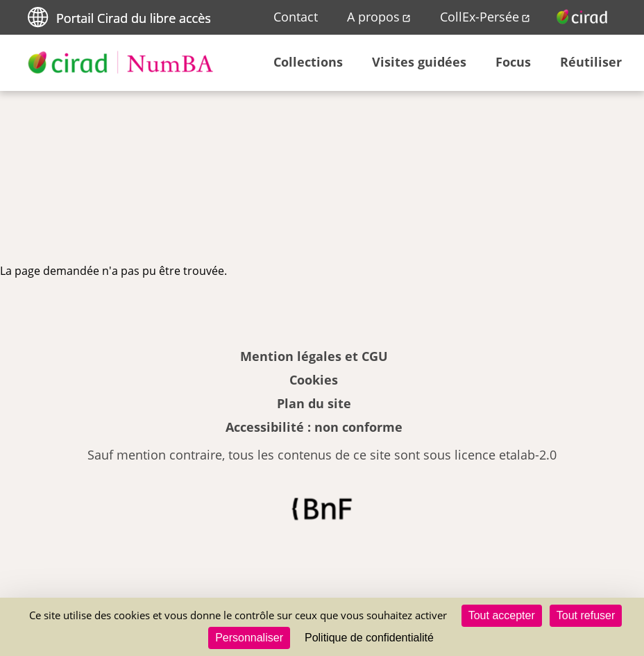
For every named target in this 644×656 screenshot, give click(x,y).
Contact (296, 17)
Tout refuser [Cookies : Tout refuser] (586, 615)
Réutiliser (591, 62)
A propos (373, 17)
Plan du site (314, 403)
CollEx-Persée (480, 17)
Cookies (314, 380)
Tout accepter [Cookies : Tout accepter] (502, 615)
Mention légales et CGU (314, 356)
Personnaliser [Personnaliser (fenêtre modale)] (249, 638)
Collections (308, 62)
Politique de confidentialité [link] (369, 638)
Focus (513, 62)
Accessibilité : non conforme (314, 427)
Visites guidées (419, 62)
